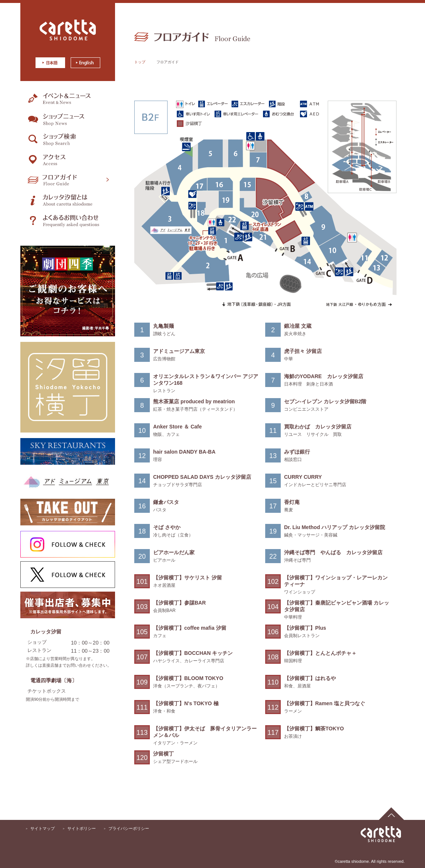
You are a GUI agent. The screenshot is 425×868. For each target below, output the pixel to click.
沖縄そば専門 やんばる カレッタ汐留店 (333, 552)
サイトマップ (43, 828)
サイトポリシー (82, 828)
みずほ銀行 (297, 452)
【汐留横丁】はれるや (310, 678)
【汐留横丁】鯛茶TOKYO (314, 729)
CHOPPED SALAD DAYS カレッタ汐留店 (202, 477)
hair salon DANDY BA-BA (184, 452)
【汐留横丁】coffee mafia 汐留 (190, 628)
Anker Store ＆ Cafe (177, 427)
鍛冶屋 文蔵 (298, 326)
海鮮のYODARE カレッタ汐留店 (324, 376)
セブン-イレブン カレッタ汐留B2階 (325, 401)
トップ (140, 62)
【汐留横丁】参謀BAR (179, 603)
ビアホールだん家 (174, 552)
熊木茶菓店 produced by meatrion (194, 401)
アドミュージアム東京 (179, 351)
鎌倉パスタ (166, 502)
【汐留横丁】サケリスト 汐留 (188, 578)
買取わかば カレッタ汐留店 (318, 427)
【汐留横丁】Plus (305, 628)
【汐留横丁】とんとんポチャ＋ (320, 653)
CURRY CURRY (303, 477)
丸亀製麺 (163, 326)
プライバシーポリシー (129, 828)
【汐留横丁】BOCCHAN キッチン (193, 653)
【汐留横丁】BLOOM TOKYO (188, 678)
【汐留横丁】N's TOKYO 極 (186, 703)
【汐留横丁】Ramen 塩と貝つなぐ (325, 703)
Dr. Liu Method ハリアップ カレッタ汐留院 (335, 527)
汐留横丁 (163, 754)
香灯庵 (292, 502)
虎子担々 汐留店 (303, 351)
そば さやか (167, 527)
